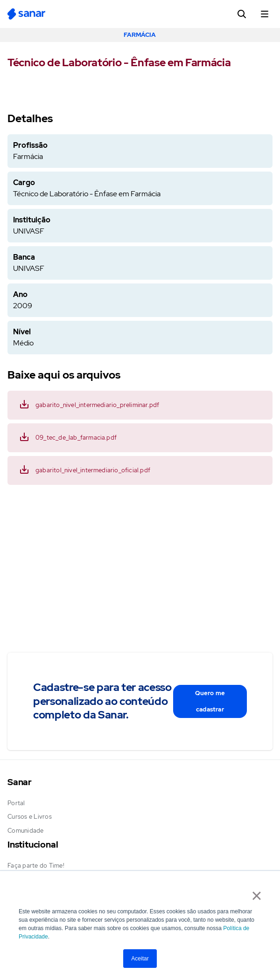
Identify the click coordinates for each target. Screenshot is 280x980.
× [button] (256, 896)
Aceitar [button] (140, 959)
